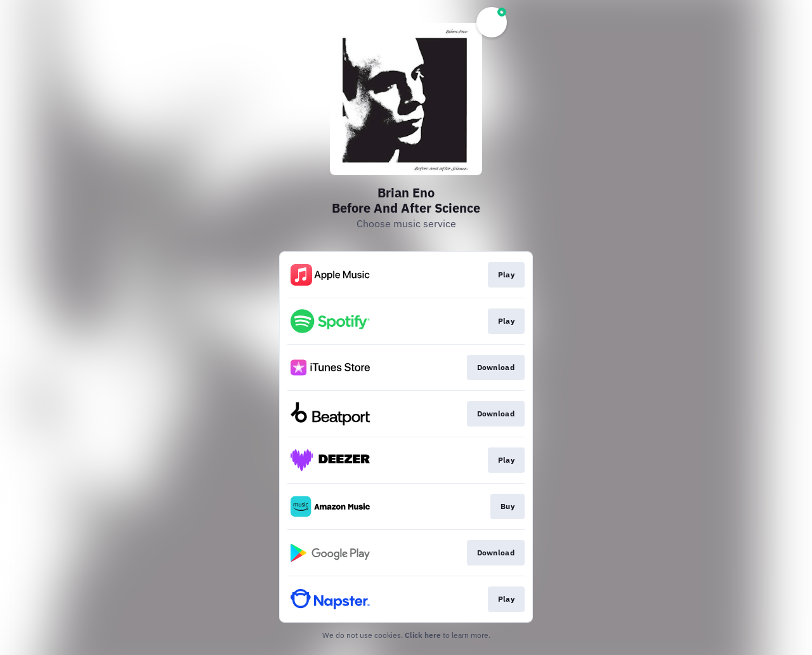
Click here (423, 635)
